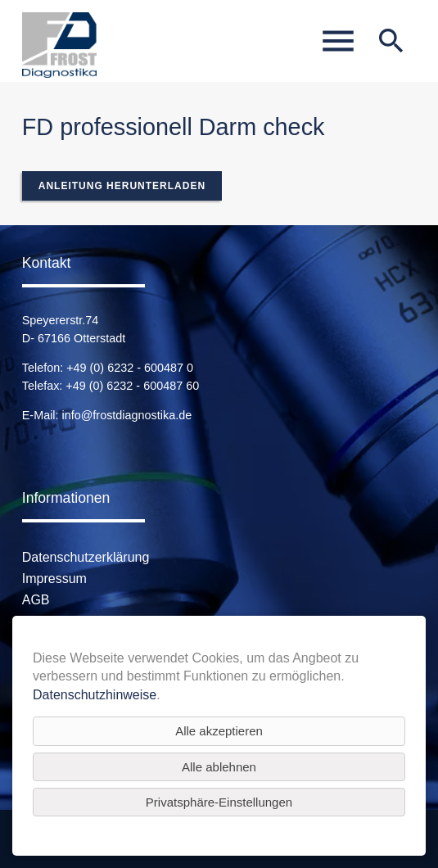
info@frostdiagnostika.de (127, 415)
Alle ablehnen (219, 767)
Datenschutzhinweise (95, 695)
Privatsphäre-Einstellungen (219, 802)
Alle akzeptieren (219, 731)
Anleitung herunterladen (122, 186)
